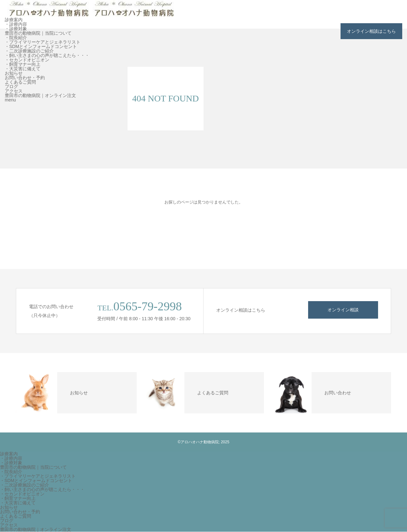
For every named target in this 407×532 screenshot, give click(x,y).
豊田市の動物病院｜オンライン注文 (40, 95)
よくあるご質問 (20, 82)
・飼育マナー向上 (23, 64)
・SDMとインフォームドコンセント (41, 46)
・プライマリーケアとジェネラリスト (43, 42)
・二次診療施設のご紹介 (29, 51)
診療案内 (14, 20)
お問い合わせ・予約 (25, 78)
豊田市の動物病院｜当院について (38, 33)
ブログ (11, 86)
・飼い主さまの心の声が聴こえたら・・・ (47, 55)
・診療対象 (16, 29)
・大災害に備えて (23, 69)
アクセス (14, 91)
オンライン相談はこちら (371, 31)
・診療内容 (16, 24)
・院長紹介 (16, 38)
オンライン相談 (343, 310)
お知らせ (14, 73)
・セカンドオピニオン (27, 60)
